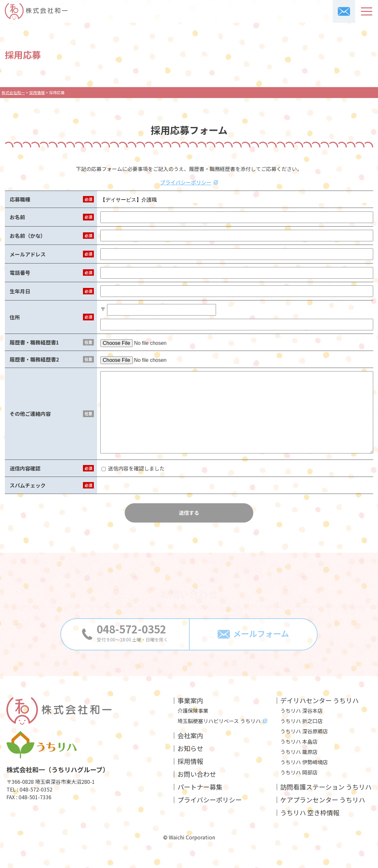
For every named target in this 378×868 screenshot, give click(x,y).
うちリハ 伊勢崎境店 (304, 762)
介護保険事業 (193, 711)
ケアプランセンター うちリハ (323, 800)
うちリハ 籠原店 (299, 752)
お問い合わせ (197, 774)
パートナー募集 (200, 787)
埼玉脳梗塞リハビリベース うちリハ (219, 721)
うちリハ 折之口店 (301, 721)
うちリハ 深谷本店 (301, 711)
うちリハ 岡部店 (299, 772)
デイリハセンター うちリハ (319, 701)
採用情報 (190, 761)
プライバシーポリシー (186, 182)
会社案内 (190, 736)
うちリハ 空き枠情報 (310, 813)
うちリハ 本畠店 (299, 741)
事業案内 (190, 701)
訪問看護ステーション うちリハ (326, 787)
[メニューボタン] (367, 11)
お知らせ (190, 748)
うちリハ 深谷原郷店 (304, 731)
